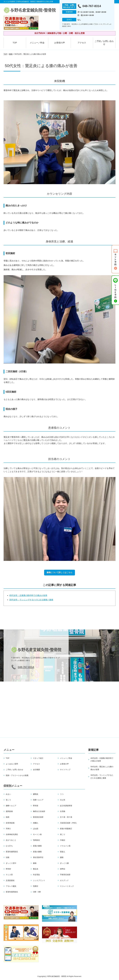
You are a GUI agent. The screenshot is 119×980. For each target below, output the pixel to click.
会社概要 (36, 770)
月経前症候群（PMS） (69, 823)
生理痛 (63, 811)
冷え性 (63, 800)
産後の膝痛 (37, 846)
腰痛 (62, 857)
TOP (15, 43)
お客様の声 (60, 43)
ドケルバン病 (65, 846)
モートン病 (37, 834)
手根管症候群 (65, 875)
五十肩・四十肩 (66, 817)
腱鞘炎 (36, 794)
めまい (8, 794)
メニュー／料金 (37, 43)
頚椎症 (36, 886)
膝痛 (11, 54)
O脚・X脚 (37, 892)
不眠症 (63, 840)
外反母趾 (36, 875)
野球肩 (36, 806)
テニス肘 (9, 875)
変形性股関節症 (12, 892)
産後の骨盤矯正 (66, 829)
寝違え (63, 852)
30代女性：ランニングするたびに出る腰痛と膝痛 (31, 600)
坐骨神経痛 (10, 823)
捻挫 (8, 817)
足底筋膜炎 (10, 880)
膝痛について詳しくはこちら (59, 572)
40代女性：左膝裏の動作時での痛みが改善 (28, 595)
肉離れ (36, 823)
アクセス (82, 43)
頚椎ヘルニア (38, 800)
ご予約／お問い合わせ (104, 43)
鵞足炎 (36, 869)
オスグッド (64, 880)
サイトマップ (65, 770)
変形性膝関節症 (12, 852)
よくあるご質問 (12, 764)
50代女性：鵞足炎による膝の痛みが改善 (102, 768)
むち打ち (9, 846)
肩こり (63, 834)
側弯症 (63, 869)
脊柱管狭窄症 (38, 857)
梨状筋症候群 (38, 817)
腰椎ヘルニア (11, 806)
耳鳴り (8, 829)
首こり (8, 800)
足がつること (11, 840)
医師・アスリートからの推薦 (17, 775)
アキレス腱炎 (11, 886)
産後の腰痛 (37, 852)
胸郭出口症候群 (39, 811)
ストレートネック (67, 886)
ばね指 (36, 829)
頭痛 (8, 857)
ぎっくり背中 (11, 863)
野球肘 (8, 869)
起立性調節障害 (66, 806)
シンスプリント (39, 880)
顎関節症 (36, 840)
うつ (62, 794)
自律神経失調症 (12, 834)
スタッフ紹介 (38, 758)
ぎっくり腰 (64, 863)
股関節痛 (9, 811)
